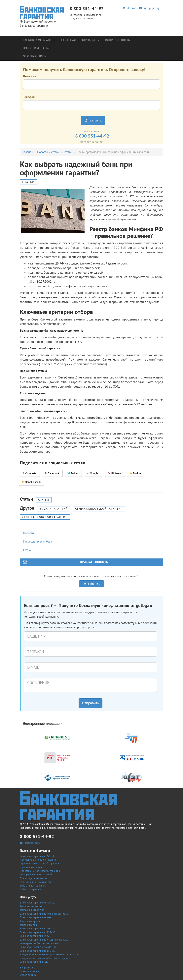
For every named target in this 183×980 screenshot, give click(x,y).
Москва (130, 8)
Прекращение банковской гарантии (40, 871)
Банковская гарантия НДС (34, 962)
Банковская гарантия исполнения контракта (44, 914)
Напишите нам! (91, 584)
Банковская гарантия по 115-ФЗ (38, 951)
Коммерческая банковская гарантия (40, 943)
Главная (28, 152)
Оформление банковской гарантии (39, 864)
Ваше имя (30, 76)
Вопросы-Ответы (118, 40)
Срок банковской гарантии (45, 517)
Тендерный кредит (30, 921)
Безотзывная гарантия (32, 886)
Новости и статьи (36, 48)
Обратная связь (34, 56)
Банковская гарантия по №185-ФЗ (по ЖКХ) (44, 940)
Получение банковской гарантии (38, 860)
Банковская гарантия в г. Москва (37, 903)
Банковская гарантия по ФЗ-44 (37, 856)
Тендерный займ (29, 925)
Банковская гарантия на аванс (36, 917)
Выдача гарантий (54, 509)
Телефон (29, 97)
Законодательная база (37, 541)
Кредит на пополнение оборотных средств (44, 958)
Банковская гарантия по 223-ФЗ (38, 932)
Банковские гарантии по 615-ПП (38, 947)
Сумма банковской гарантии (99, 509)
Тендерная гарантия (31, 906)
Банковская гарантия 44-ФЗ (35, 936)
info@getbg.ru (150, 8)
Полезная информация (80, 40)
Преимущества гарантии (34, 878)
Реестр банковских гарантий (36, 874)
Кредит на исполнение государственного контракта (49, 954)
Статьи (68, 152)
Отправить (93, 120)
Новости (28, 533)
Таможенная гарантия (32, 910)
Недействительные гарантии (36, 882)
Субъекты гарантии (30, 889)
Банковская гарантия (39, 40)
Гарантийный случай (31, 867)
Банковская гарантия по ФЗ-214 (38, 928)
